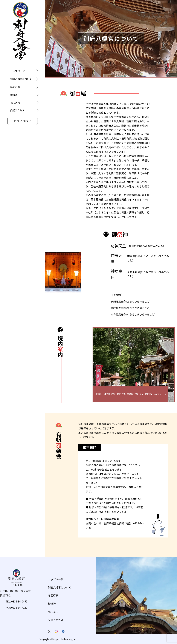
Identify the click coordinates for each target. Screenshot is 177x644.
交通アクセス (17, 110)
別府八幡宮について (21, 79)
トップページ (17, 71)
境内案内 (15, 102)
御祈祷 (14, 95)
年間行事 (15, 87)
